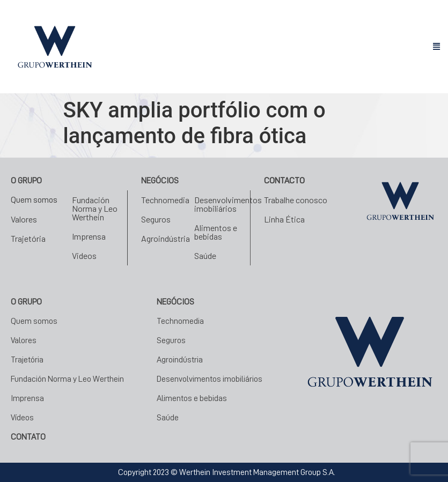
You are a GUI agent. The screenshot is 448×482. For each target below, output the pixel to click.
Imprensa (89, 236)
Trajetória (28, 238)
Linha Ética (284, 219)
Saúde (205, 255)
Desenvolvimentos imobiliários (228, 204)
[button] (437, 47)
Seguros (156, 219)
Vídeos (22, 418)
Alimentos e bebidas (216, 232)
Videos (84, 255)
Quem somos (34, 200)
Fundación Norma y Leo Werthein (95, 208)
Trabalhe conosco (296, 200)
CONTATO (28, 437)
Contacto (284, 181)
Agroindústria (166, 238)
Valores (24, 219)
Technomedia (165, 200)
